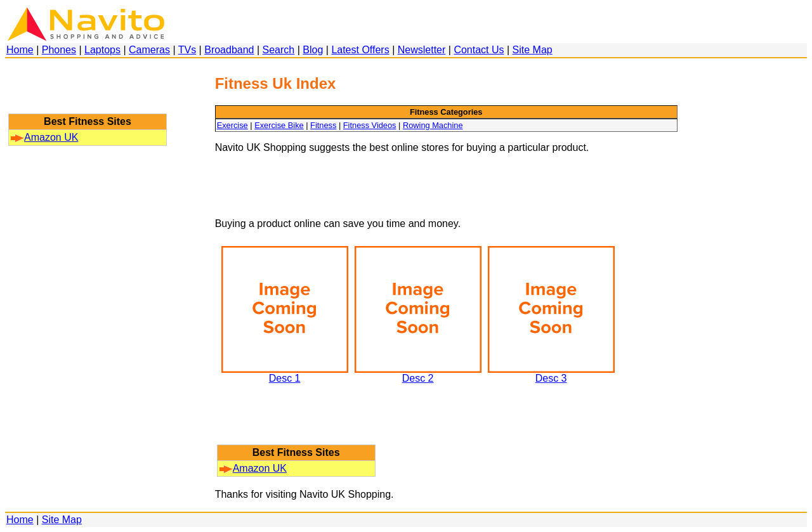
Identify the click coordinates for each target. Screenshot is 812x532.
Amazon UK (44, 137)
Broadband (229, 50)
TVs (187, 50)
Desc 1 (285, 374)
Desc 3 (551, 374)
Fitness (323, 125)
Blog (313, 50)
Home (20, 50)
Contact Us (479, 50)
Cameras (149, 50)
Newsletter (422, 50)
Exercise (232, 125)
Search (279, 50)
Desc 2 (418, 374)
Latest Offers (360, 50)
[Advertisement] (88, 92)
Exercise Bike (279, 125)
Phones (59, 50)
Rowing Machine (433, 125)
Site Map (533, 50)
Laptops (102, 50)
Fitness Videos (370, 125)
